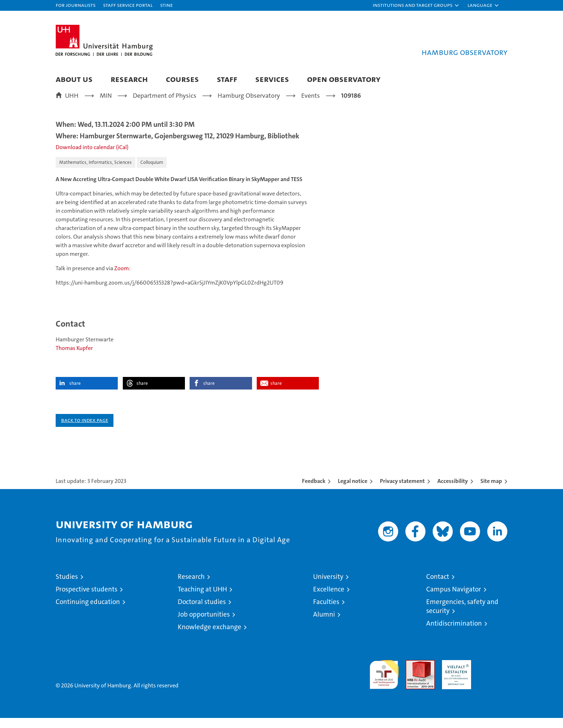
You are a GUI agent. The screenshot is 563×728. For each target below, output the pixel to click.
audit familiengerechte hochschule (384, 681)
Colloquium (152, 172)
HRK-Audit (455, 674)
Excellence (329, 599)
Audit (413, 674)
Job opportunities (204, 624)
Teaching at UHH (202, 599)
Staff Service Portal (128, 5)
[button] (416, 5)
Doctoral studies (202, 612)
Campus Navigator (454, 599)
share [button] (75, 393)
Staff (227, 79)
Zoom (121, 278)
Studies (67, 587)
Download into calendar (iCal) (92, 157)
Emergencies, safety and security (462, 616)
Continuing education (88, 612)
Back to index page (85, 430)
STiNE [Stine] (166, 5)
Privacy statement (402, 491)
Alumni (324, 624)
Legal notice (353, 491)
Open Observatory (344, 79)
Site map (491, 491)
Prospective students (87, 599)
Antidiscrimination (454, 633)
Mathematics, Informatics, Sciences (96, 172)
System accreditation (493, 678)
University (328, 587)
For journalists (76, 5)
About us (74, 79)
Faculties (326, 612)
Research (129, 79)
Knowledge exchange (210, 637)
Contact (438, 587)
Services (272, 79)
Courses (182, 79)
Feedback (314, 491)
